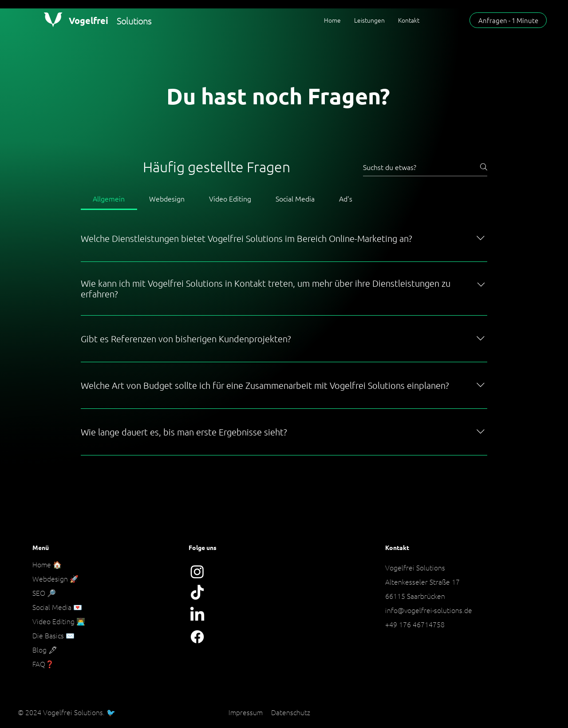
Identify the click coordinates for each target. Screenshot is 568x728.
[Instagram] (197, 572)
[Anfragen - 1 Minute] (508, 20)
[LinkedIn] (197, 615)
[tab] (109, 198)
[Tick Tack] (197, 593)
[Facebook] (197, 637)
